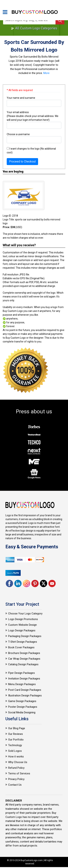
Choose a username (18, 134)
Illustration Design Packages (25, 695)
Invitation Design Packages (24, 679)
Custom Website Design (22, 625)
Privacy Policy (16, 779)
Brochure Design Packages (24, 653)
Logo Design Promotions (23, 619)
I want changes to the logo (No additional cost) (31, 151)
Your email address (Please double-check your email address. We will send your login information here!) (33, 116)
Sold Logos (15, 751)
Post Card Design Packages (25, 690)
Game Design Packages (22, 701)
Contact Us (15, 785)
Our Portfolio (16, 740)
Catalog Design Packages (23, 664)
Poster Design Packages (23, 707)
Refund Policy (16, 768)
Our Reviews (16, 734)
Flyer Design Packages (21, 673)
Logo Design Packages (22, 630)
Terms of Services (19, 773)
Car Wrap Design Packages (24, 659)
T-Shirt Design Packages (23, 642)
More (46, 73)
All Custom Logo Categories (34, 28)
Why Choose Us (18, 762)
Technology (15, 745)
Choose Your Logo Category (25, 614)
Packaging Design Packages (25, 636)
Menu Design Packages (22, 684)
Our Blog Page (17, 728)
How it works (16, 757)
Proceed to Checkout (22, 161)
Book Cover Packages (21, 647)
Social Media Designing (22, 712)
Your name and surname (21, 98)
